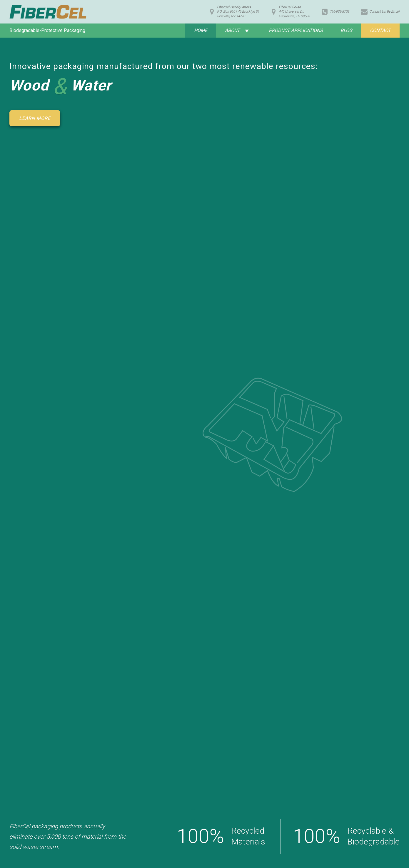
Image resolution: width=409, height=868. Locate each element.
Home (201, 30)
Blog (346, 30)
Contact (380, 30)
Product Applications (296, 30)
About (232, 30)
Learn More (35, 118)
